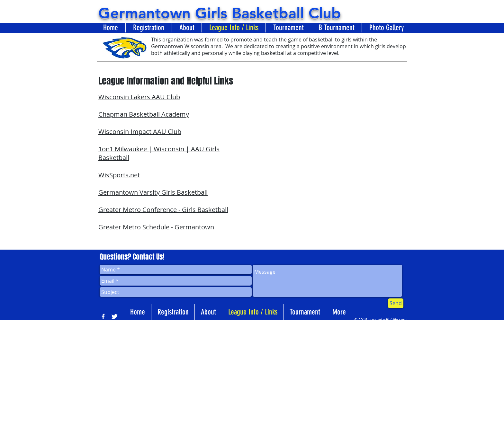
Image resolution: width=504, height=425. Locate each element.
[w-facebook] (103, 316)
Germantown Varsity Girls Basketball (153, 192)
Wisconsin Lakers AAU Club (139, 97)
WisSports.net (119, 175)
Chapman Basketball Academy (144, 114)
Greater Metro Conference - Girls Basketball (163, 210)
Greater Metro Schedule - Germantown (156, 227)
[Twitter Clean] (114, 316)
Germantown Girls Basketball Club (220, 13)
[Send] (396, 303)
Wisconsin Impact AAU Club (140, 132)
